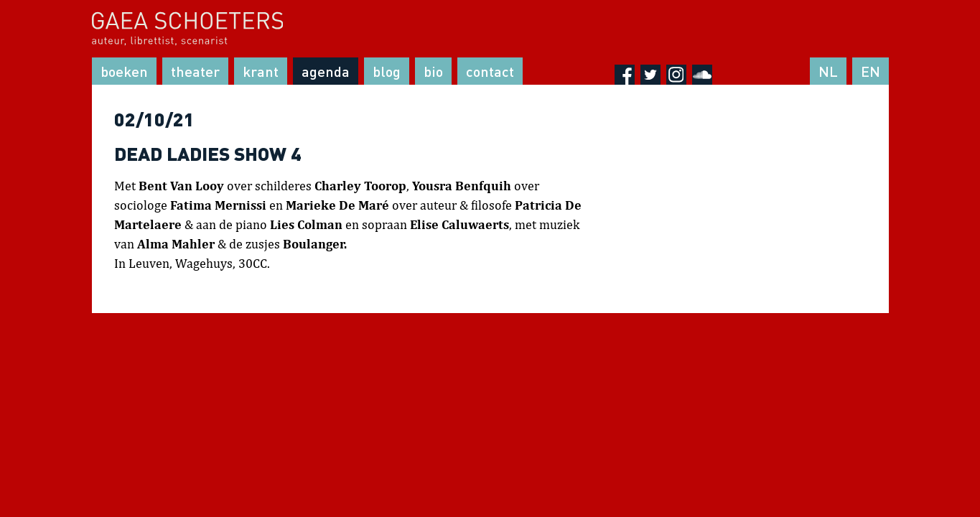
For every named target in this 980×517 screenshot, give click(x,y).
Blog (387, 71)
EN (871, 71)
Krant (261, 71)
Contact (490, 71)
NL (828, 71)
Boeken (124, 71)
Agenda (326, 71)
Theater (195, 71)
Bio (433, 71)
